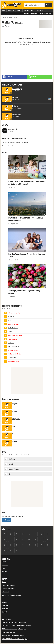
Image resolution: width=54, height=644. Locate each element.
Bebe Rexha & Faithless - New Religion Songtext (16, 626)
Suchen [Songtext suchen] (48, 5)
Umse (7, 26)
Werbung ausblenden (30, 14)
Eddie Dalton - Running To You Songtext (14, 622)
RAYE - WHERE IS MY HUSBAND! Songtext (15, 639)
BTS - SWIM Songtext (9, 632)
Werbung (5, 565)
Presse (4, 562)
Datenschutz (6, 588)
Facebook (5, 605)
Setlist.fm (5, 612)
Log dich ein (6, 142)
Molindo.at (5, 609)
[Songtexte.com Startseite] (12, 5)
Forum (4, 582)
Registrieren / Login (46, 14)
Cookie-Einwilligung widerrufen (11, 595)
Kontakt (4, 572)
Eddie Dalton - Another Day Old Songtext (14, 629)
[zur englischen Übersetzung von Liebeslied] (49, 99)
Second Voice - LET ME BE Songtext (13, 636)
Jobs (4, 568)
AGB (12, 588)
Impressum (6, 592)
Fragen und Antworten (9, 585)
